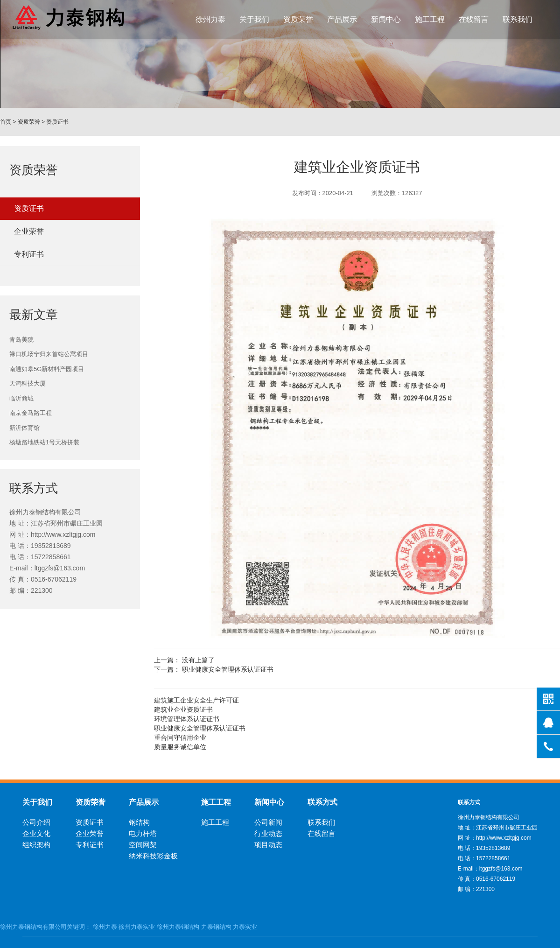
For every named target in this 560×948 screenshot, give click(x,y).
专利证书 (29, 254)
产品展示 (342, 19)
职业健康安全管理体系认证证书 (228, 669)
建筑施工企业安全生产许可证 (196, 700)
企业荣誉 (29, 231)
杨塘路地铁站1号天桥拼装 (44, 442)
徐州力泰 (210, 19)
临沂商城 (21, 398)
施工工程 (430, 19)
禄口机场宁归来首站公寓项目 (49, 354)
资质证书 (57, 122)
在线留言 (474, 19)
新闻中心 (386, 19)
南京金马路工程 (31, 413)
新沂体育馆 (24, 428)
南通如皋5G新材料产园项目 (47, 369)
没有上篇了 (198, 660)
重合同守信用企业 (180, 737)
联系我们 (518, 19)
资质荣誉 (298, 19)
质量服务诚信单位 (180, 747)
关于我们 (254, 19)
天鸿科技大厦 (28, 383)
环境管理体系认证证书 (187, 719)
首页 (6, 122)
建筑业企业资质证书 (183, 709)
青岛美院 (21, 340)
